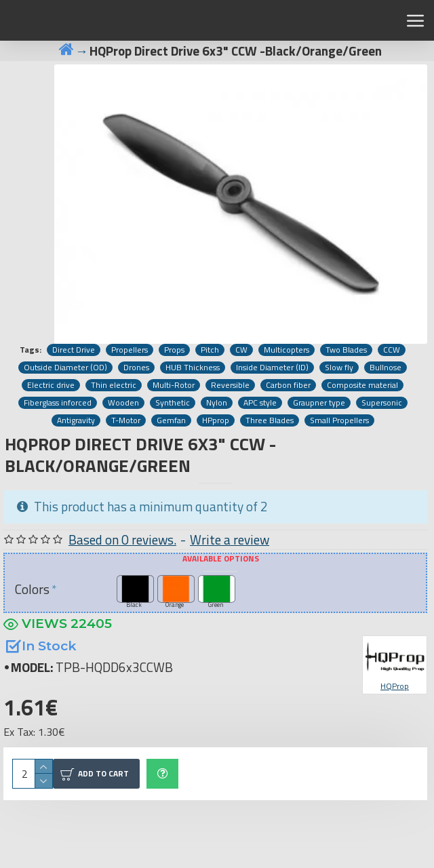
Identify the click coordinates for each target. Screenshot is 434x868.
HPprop (216, 420)
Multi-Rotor (174, 385)
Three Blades (270, 420)
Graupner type (319, 403)
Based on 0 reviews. (122, 540)
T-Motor (126, 420)
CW (241, 350)
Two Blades (346, 350)
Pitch (210, 350)
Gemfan (171, 420)
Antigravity (76, 420)
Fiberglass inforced (58, 403)
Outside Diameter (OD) (65, 368)
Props (174, 350)
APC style (260, 403)
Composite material (362, 385)
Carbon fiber (288, 385)
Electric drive (51, 385)
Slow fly (339, 368)
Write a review (230, 540)
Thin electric (114, 385)
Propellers (130, 350)
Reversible (230, 385)
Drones (136, 368)
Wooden (123, 403)
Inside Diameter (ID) (272, 368)
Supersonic (382, 403)
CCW (392, 350)
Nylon (217, 403)
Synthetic (173, 403)
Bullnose (386, 368)
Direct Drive (74, 350)
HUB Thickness (193, 368)
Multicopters (287, 350)
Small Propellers (339, 420)
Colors (32, 589)
